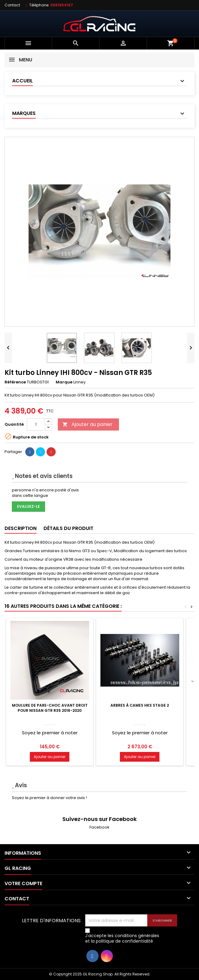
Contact (12, 5)
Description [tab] (21, 528)
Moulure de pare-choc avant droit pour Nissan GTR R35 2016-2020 (50, 708)
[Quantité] (36, 424)
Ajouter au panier (87, 424)
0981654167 (62, 5)
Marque (64, 382)
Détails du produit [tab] (68, 528)
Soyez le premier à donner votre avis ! (49, 798)
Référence (15, 382)
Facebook (100, 827)
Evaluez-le (28, 506)
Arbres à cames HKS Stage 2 (140, 705)
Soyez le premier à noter (50, 733)
